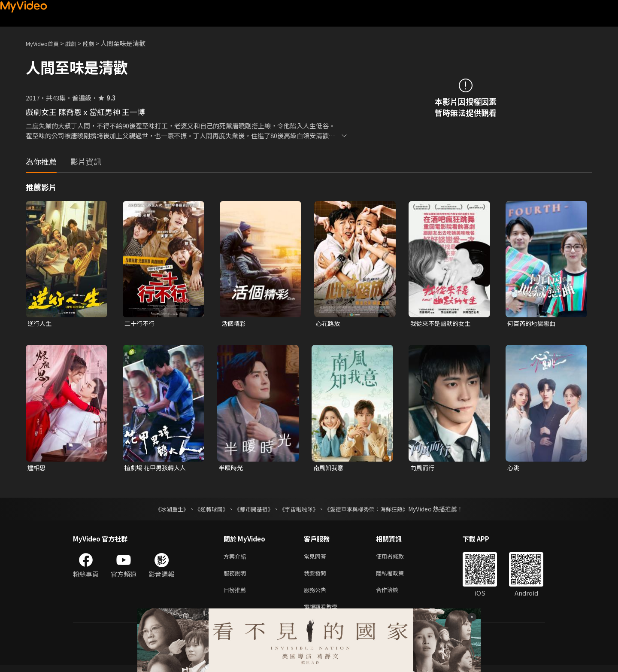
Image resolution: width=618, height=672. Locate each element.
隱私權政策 (397, 576)
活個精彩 (234, 324)
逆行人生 (40, 324)
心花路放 (329, 324)
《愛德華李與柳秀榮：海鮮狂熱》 (372, 511)
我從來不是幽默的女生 (442, 324)
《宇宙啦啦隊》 (300, 511)
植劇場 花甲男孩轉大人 (157, 469)
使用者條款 (397, 558)
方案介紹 (236, 558)
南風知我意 (329, 469)
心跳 (514, 469)
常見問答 (317, 558)
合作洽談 (394, 594)
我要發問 (317, 576)
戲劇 (78, 43)
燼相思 (37, 469)
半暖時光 (232, 469)
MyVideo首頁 (45, 43)
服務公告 (317, 594)
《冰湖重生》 (164, 511)
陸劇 (97, 43)
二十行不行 (141, 324)
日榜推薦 (236, 594)
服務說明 (236, 576)
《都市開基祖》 (251, 511)
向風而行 (423, 469)
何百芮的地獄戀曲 (533, 324)
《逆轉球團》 (206, 511)
